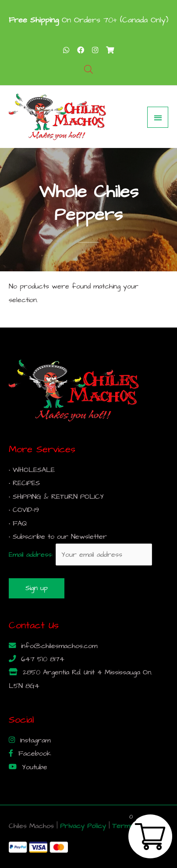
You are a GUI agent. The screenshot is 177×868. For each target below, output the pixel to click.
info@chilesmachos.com (58, 646)
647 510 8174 (41, 659)
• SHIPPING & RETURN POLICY (56, 497)
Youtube (33, 767)
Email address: (80, 555)
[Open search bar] (88, 70)
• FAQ (18, 524)
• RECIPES (24, 483)
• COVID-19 (24, 510)
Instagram (34, 740)
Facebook (34, 754)
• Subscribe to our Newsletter (58, 537)
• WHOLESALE (32, 470)
